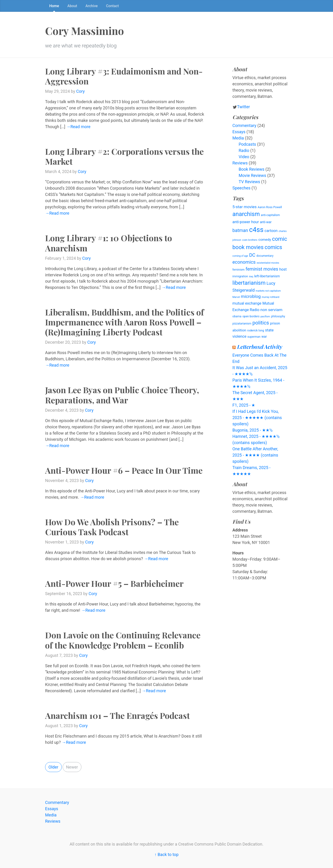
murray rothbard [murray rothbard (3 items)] (271, 297)
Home (54, 6)
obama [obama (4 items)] (237, 316)
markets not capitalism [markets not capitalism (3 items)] (268, 291)
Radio (244, 150)
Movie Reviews (252, 175)
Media (238, 138)
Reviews (240, 163)
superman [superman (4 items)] (254, 337)
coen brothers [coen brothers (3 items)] (250, 240)
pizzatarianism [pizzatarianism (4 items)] (242, 323)
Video (244, 157)
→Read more (78, 127)
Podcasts (247, 144)
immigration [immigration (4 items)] (240, 276)
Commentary (244, 125)
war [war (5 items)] (264, 337)
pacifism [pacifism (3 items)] (265, 317)
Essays (239, 132)
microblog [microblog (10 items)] (251, 296)
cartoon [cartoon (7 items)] (271, 231)
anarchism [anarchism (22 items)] (246, 214)
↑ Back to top (166, 854)
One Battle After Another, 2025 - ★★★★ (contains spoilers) (255, 455)
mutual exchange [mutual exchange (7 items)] (247, 303)
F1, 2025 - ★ (244, 405)
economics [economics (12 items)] (244, 262)
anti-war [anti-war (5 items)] (266, 222)
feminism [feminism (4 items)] (239, 270)
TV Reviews (249, 182)
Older (54, 767)
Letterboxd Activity (259, 347)
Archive (92, 6)
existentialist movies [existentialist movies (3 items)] (268, 263)
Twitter (244, 107)
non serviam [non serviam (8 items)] (271, 310)
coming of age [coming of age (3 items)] (240, 256)
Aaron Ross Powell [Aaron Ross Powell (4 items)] (270, 207)
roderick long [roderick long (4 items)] (256, 330)
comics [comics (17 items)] (273, 247)
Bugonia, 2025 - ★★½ (253, 430)
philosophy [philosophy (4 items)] (278, 316)
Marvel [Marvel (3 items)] (236, 297)
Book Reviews (251, 169)
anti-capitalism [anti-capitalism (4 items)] (270, 215)
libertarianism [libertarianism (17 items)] (249, 283)
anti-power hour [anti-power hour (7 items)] (246, 222)
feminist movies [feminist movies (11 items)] (262, 269)
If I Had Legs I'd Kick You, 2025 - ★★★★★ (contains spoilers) (257, 418)
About (72, 6)
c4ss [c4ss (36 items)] (256, 230)
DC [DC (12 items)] (252, 255)
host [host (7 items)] (283, 269)
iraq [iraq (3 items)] (251, 276)
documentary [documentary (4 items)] (265, 256)
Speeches (241, 188)
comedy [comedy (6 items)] (265, 240)
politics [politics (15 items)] (261, 323)
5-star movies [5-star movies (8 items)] (245, 207)
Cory (81, 91)
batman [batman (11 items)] (240, 230)
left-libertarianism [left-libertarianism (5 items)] (267, 276)
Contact (113, 6)
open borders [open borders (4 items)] (251, 316)
